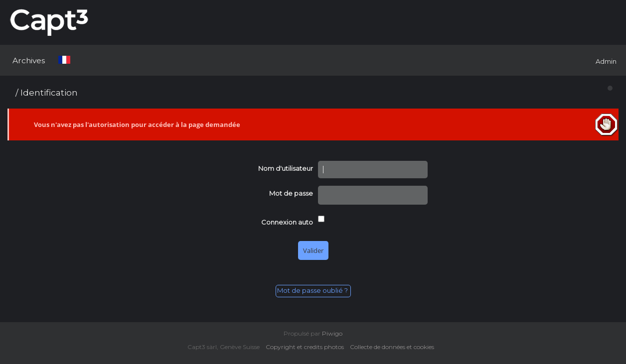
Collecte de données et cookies (394, 347)
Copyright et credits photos (307, 347)
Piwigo (332, 333)
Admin (606, 61)
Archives (29, 61)
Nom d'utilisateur (286, 168)
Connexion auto (287, 222)
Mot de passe (291, 193)
